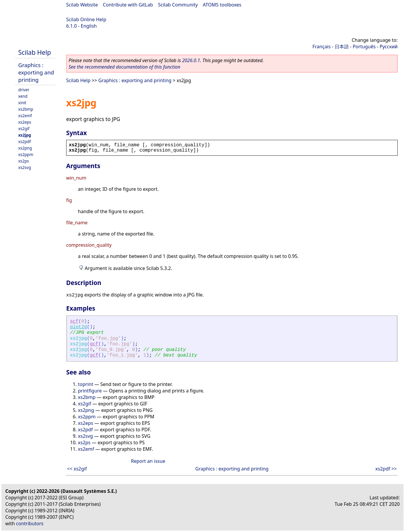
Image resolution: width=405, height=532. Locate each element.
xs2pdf (25, 141)
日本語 (342, 47)
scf (74, 321)
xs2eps (25, 122)
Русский (389, 47)
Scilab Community (178, 5)
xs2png (25, 148)
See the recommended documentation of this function (124, 67)
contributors (30, 523)
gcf (94, 344)
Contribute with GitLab (128, 5)
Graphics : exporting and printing (36, 72)
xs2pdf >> (386, 469)
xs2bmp (26, 109)
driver (24, 90)
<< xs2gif (77, 469)
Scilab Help (35, 52)
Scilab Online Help (86, 19)
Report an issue (148, 461)
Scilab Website (82, 5)
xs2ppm (26, 154)
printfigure (90, 391)
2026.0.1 (191, 60)
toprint (86, 384)
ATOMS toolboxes (222, 5)
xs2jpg (25, 135)
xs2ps (24, 161)
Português (364, 47)
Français (321, 47)
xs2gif (24, 129)
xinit (22, 103)
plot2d (79, 327)
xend (23, 96)
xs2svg (25, 167)
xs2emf (25, 116)
